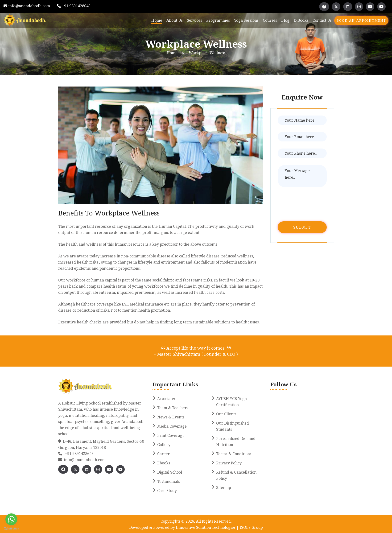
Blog (285, 20)
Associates (166, 399)
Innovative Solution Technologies (206, 527)
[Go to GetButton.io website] (11, 528)
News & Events (171, 417)
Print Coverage (171, 435)
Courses (270, 20)
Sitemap (224, 488)
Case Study (167, 491)
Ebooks (164, 463)
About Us (175, 20)
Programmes (218, 20)
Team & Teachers (173, 408)
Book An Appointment (361, 20)
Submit (302, 227)
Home (157, 20)
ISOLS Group (251, 527)
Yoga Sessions (246, 20)
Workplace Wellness (207, 53)
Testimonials (169, 481)
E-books (301, 20)
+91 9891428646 (76, 6)
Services (194, 20)
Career (163, 454)
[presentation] (314, 205)
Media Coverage (172, 426)
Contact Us (322, 20)
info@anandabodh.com (29, 6)
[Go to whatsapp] (11, 519)
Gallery (164, 445)
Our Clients (226, 414)
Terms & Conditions (234, 454)
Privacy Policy (229, 463)
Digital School (170, 472)
